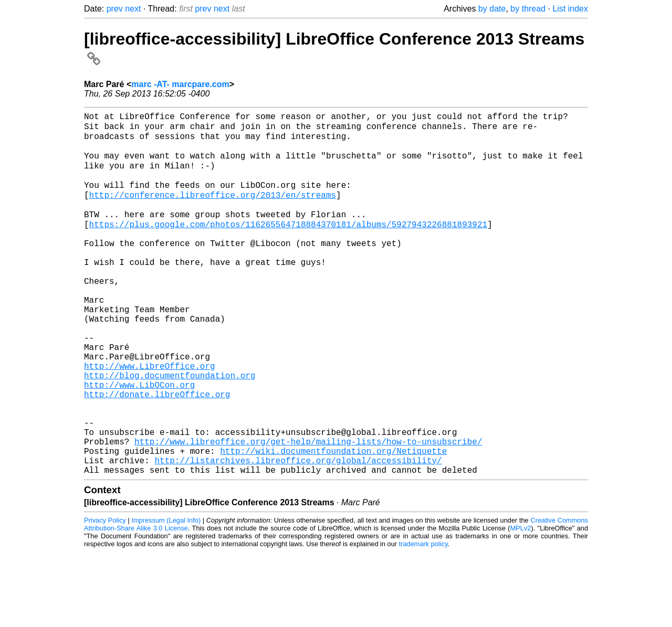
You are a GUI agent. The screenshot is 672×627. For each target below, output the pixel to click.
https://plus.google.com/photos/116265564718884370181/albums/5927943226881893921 (288, 245)
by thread (528, 9)
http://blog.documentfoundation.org (170, 429)
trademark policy (423, 619)
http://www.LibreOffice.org (150, 418)
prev (115, 9)
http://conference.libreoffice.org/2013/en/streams (213, 210)
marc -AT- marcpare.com (180, 84)
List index (570, 9)
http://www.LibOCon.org (139, 441)
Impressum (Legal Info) (166, 595)
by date (492, 9)
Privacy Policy (105, 595)
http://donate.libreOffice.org (157, 452)
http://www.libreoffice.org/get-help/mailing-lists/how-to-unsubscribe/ (308, 510)
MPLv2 (521, 603)
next (133, 9)
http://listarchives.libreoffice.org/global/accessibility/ (298, 533)
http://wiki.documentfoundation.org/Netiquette (333, 522)
